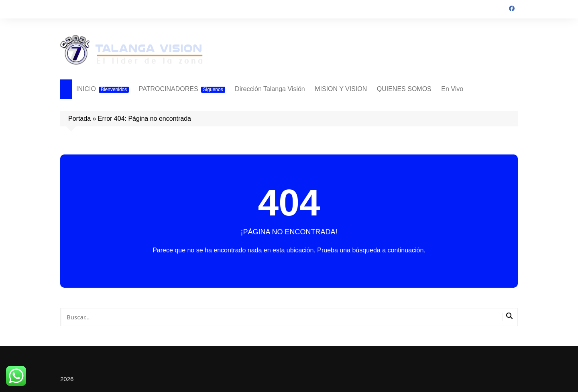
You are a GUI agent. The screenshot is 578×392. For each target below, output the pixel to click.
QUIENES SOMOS (404, 89)
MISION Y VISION (341, 89)
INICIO (103, 89)
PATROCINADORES (182, 89)
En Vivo (452, 89)
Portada (79, 119)
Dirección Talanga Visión (270, 89)
